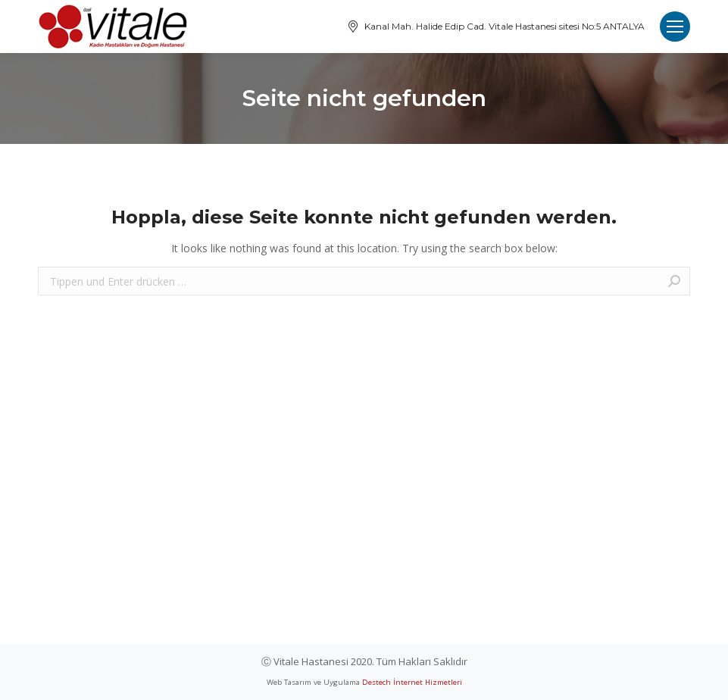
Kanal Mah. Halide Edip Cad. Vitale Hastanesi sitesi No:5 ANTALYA (495, 27)
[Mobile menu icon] (675, 27)
